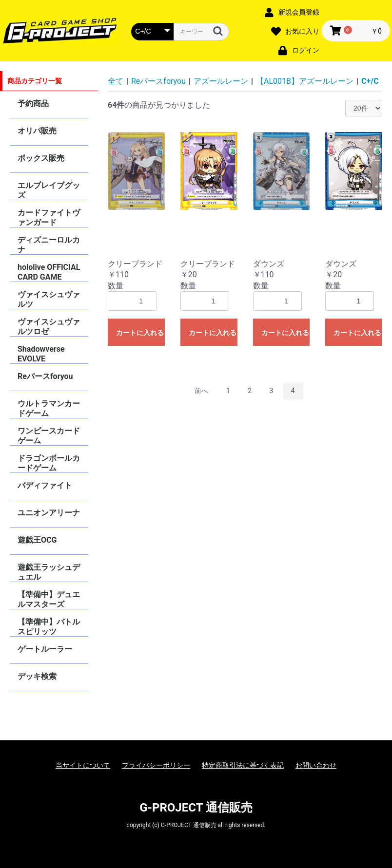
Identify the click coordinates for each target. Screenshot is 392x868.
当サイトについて (83, 765)
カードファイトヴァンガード (49, 217)
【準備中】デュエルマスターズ (49, 599)
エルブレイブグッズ (49, 190)
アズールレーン (221, 81)
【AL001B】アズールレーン (305, 81)
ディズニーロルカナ (49, 245)
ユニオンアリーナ (49, 513)
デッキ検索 (37, 676)
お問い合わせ (316, 765)
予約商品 (33, 104)
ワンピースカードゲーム (49, 436)
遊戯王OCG (37, 540)
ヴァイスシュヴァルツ (49, 299)
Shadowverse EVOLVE (41, 354)
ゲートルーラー (45, 649)
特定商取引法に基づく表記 (243, 765)
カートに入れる (140, 333)
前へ (201, 391)
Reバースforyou (45, 376)
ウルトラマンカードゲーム (49, 408)
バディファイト (45, 485)
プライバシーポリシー (156, 765)
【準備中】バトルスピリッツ (49, 627)
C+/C (370, 81)
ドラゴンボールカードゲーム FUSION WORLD (49, 463)
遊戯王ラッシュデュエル (49, 572)
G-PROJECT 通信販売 (196, 808)
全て (116, 81)
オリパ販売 (37, 131)
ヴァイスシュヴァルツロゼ (49, 327)
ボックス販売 (41, 158)
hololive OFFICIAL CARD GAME (49, 272)
